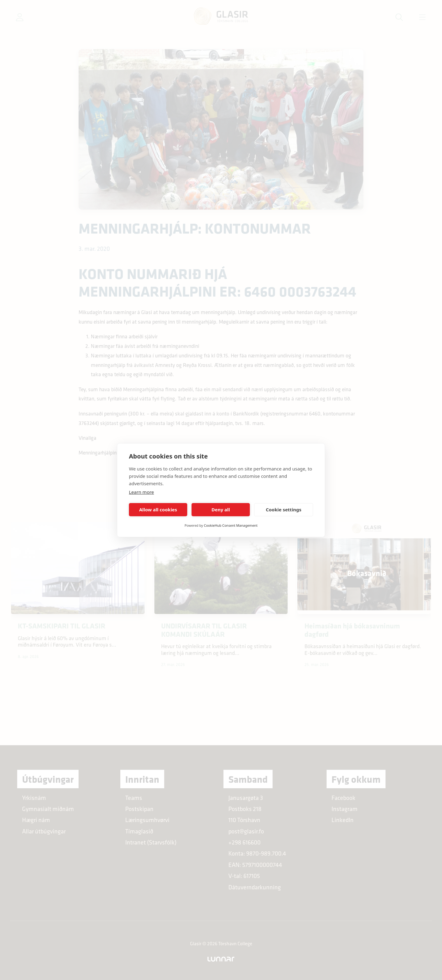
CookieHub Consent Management (231, 525)
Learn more (142, 492)
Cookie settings (284, 510)
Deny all (221, 510)
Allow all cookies (158, 510)
